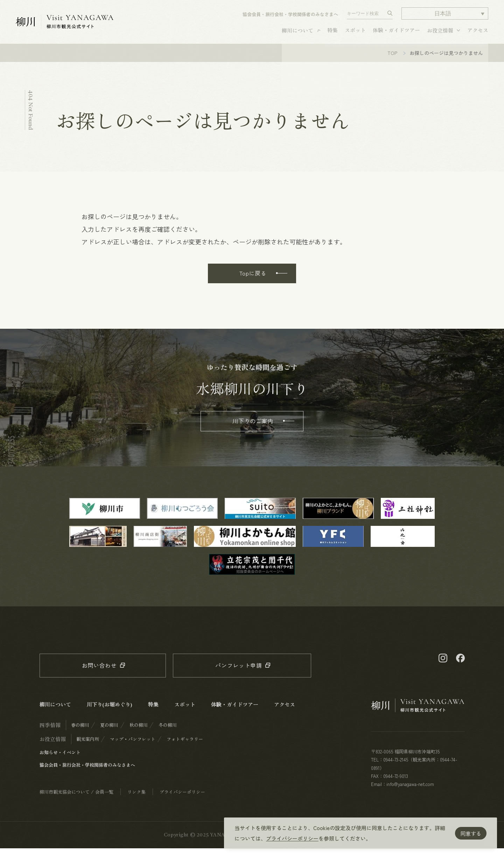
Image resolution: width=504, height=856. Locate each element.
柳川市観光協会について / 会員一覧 (76, 799)
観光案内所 (88, 747)
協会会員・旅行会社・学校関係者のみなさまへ (290, 17)
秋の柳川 (139, 733)
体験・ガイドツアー (396, 33)
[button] (445, 17)
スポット (355, 33)
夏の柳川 (109, 733)
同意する (471, 833)
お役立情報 (440, 33)
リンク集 (136, 799)
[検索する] (390, 16)
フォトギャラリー (185, 747)
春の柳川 (80, 733)
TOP (393, 61)
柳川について (297, 33)
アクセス (478, 33)
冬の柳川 (168, 733)
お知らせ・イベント (60, 760)
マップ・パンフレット (133, 747)
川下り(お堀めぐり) (110, 712)
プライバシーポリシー (292, 838)
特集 (332, 33)
